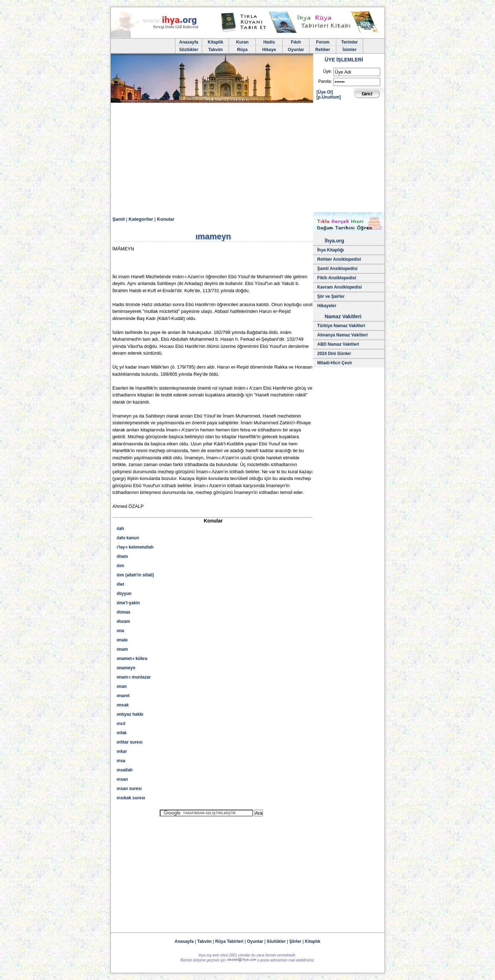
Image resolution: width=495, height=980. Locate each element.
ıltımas (124, 612)
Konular (166, 219)
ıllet (121, 584)
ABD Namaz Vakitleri (338, 344)
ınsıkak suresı (131, 798)
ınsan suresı (129, 789)
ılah (121, 529)
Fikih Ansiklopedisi (337, 278)
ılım (121, 566)
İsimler (350, 50)
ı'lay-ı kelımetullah (135, 547)
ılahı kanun (128, 538)
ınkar (122, 751)
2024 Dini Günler (334, 354)
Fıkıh (296, 42)
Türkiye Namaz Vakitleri (341, 326)
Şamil (119, 219)
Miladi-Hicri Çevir (335, 363)
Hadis (269, 42)
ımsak (123, 705)
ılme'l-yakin (128, 603)
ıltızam (123, 621)
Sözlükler (189, 50)
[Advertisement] (248, 159)
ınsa (121, 761)
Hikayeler (327, 306)
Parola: (325, 81)
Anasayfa (189, 42)
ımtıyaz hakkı (130, 714)
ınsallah (125, 770)
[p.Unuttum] (329, 97)
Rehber (323, 50)
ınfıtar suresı (130, 742)
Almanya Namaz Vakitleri (343, 335)
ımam (122, 649)
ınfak (122, 733)
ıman (122, 686)
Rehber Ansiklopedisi (339, 259)
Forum (323, 42)
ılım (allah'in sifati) (135, 575)
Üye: (328, 71)
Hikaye (269, 50)
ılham (122, 556)
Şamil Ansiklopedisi (338, 269)
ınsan (122, 779)
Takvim (216, 50)
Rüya (242, 50)
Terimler (350, 42)
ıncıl (121, 724)
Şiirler (295, 941)
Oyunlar (296, 50)
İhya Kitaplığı (331, 250)
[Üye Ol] (325, 92)
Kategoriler (141, 219)
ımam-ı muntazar (134, 677)
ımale (122, 640)
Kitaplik (215, 42)
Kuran (242, 42)
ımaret (123, 696)
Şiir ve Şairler (331, 296)
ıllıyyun (124, 594)
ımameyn (126, 668)
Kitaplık (313, 941)
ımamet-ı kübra (132, 659)
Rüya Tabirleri (229, 941)
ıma (121, 631)
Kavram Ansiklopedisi (340, 287)
